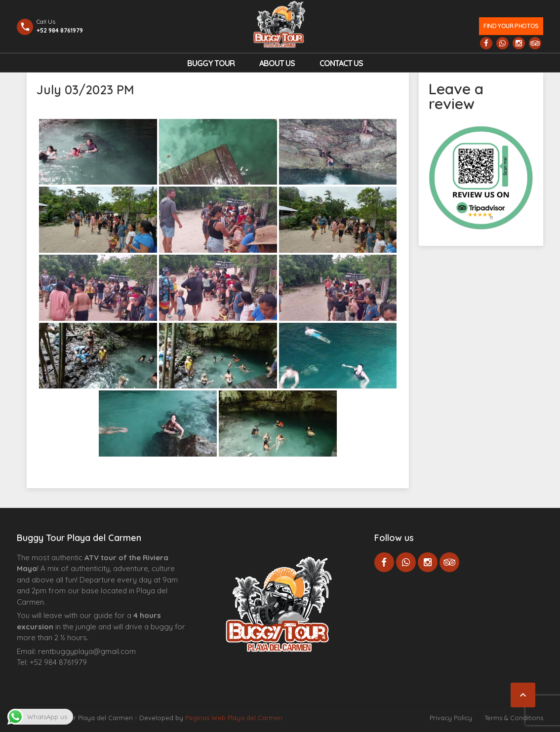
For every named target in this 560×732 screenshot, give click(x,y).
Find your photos (511, 26)
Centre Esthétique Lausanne (72, 678)
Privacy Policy (451, 718)
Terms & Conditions (514, 718)
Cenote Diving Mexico (100, 678)
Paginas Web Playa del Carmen (234, 718)
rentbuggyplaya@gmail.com (87, 651)
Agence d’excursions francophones (37, 678)
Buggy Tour (211, 63)
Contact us (341, 63)
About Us (277, 63)
